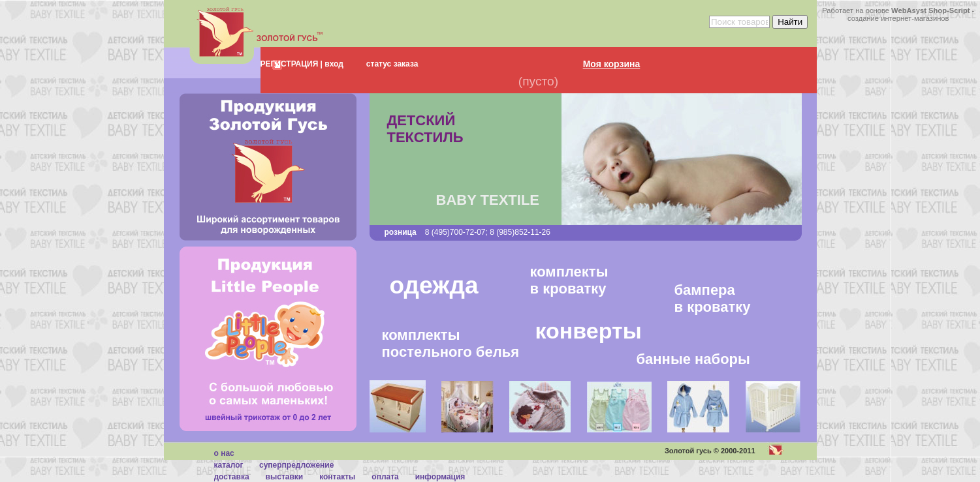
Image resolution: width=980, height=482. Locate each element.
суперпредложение (296, 465)
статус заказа (392, 64)
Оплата (385, 477)
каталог (229, 465)
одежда (434, 285)
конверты (589, 331)
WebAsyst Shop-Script (930, 10)
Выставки (285, 477)
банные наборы (693, 359)
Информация (440, 477)
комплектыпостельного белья (451, 343)
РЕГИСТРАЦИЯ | (292, 64)
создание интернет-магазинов (898, 18)
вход (333, 64)
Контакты (337, 477)
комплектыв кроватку (569, 280)
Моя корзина (612, 64)
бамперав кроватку (713, 297)
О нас (224, 453)
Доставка (232, 477)
